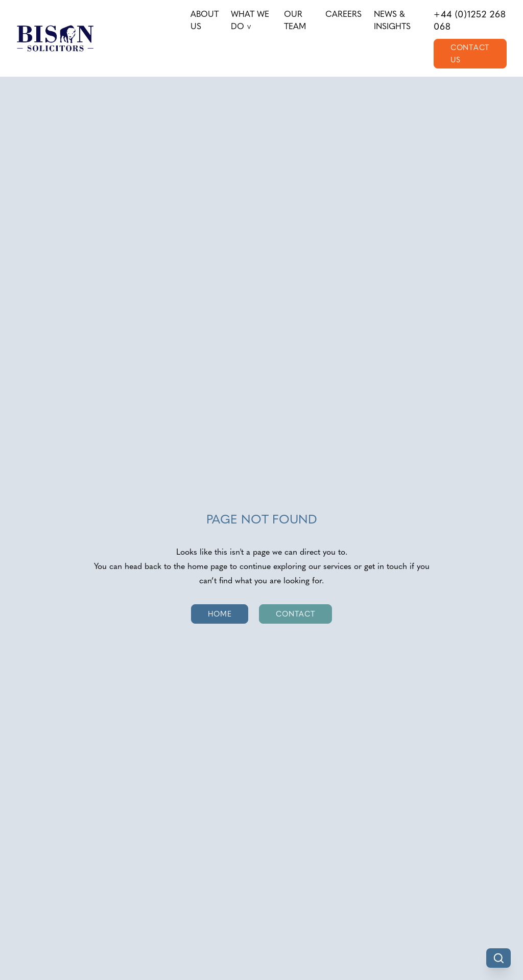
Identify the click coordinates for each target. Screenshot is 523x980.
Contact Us (470, 54)
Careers (343, 14)
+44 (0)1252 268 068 (470, 20)
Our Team (295, 20)
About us (205, 20)
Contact (295, 614)
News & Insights (392, 20)
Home (220, 614)
